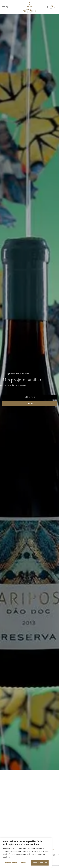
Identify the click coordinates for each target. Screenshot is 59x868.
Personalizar (11, 863)
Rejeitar (25, 863)
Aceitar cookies (40, 863)
